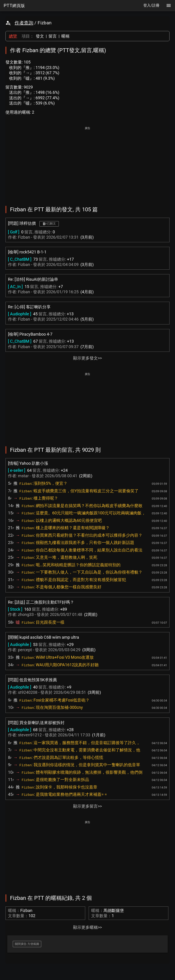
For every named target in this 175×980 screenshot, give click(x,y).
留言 (53, 36)
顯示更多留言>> (87, 806)
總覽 (13, 36)
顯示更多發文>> (87, 358)
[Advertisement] (87, 163)
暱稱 (65, 36)
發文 (40, 36)
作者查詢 (24, 23)
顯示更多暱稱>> (87, 927)
